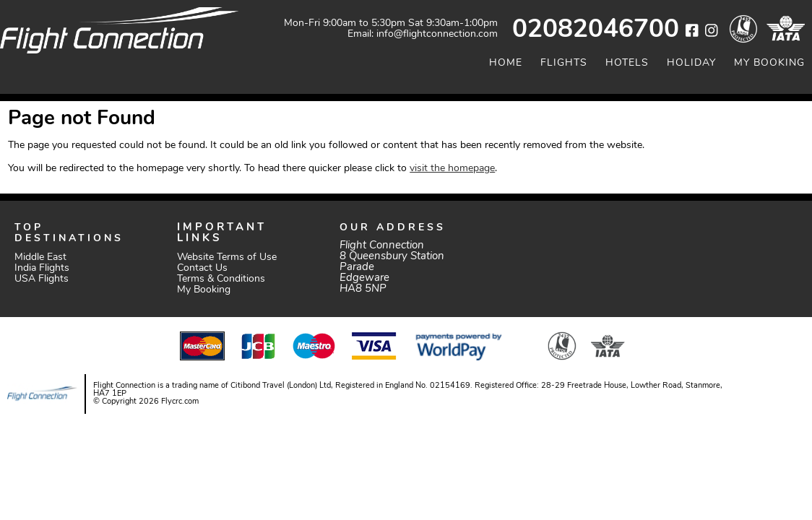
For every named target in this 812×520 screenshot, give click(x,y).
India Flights (42, 268)
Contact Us (202, 268)
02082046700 (596, 31)
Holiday (691, 63)
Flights (564, 63)
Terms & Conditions (221, 279)
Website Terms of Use (227, 257)
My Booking (769, 63)
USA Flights (42, 279)
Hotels (627, 63)
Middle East (40, 257)
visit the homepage (452, 169)
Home (506, 63)
